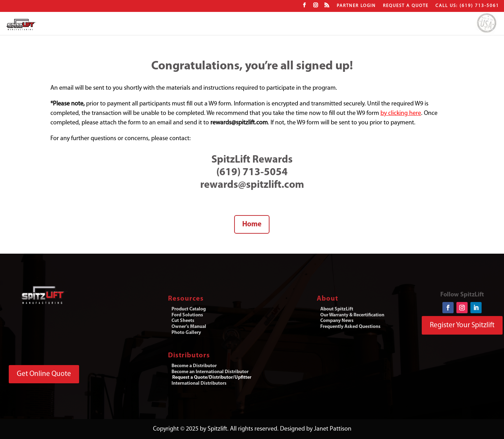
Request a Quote (406, 6)
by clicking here (401, 113)
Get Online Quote (44, 374)
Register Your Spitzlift (462, 325)
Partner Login (356, 6)
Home (252, 224)
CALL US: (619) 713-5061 (467, 6)
